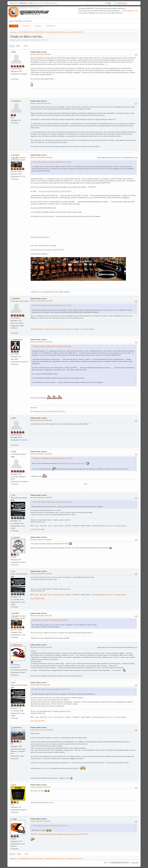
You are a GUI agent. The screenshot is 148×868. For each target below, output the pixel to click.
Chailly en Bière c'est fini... (39, 52)
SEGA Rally (43, 526)
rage (15, 819)
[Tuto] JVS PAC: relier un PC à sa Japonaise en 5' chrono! (62, 329)
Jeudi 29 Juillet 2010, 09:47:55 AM (40, 685)
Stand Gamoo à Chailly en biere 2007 (72, 463)
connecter (40, 3)
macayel (16, 537)
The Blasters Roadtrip (37, 329)
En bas (12, 46)
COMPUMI (68, 526)
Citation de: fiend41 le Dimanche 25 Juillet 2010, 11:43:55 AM (52, 346)
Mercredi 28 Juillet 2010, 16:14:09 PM (41, 574)
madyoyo (17, 101)
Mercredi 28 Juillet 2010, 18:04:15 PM (41, 616)
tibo (14, 452)
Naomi (37, 526)
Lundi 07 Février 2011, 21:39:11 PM (40, 787)
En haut (12, 854)
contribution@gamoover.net (129, 11)
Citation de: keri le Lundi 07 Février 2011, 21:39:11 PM (50, 826)
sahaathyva (18, 340)
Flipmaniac (17, 645)
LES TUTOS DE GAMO (37, 529)
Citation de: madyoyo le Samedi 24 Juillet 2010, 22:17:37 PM (52, 162)
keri (14, 785)
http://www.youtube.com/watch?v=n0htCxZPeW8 (55, 191)
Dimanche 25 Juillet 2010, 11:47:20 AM (41, 301)
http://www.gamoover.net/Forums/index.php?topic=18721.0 (48, 411)
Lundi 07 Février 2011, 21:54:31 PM (40, 821)
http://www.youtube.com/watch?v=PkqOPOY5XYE (47, 250)
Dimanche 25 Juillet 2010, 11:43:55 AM (41, 157)
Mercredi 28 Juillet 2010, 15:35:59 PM (41, 540)
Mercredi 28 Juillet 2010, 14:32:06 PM (41, 498)
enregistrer (53, 3)
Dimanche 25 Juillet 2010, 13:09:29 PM (41, 342)
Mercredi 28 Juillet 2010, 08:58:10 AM (41, 420)
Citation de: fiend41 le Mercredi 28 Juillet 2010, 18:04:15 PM (52, 689)
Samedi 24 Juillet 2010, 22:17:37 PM (41, 103)
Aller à (106, 863)
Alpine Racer (81, 488)
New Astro (81, 484)
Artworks (94, 526)
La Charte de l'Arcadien (87, 329)
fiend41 (16, 155)
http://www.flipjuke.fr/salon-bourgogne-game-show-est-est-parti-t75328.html (64, 834)
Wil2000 (16, 299)
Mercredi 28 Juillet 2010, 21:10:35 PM (41, 647)
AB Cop (50, 526)
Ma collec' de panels (120, 526)
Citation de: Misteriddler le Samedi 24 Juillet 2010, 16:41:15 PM (53, 458)
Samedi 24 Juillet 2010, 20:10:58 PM (41, 54)
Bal (14, 52)
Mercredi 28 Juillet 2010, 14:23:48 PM (41, 454)
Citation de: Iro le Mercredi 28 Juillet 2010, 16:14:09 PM (51, 620)
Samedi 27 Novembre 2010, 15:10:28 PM (42, 730)
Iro (14, 495)
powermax (17, 728)
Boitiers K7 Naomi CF (107, 526)
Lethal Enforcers (59, 526)
